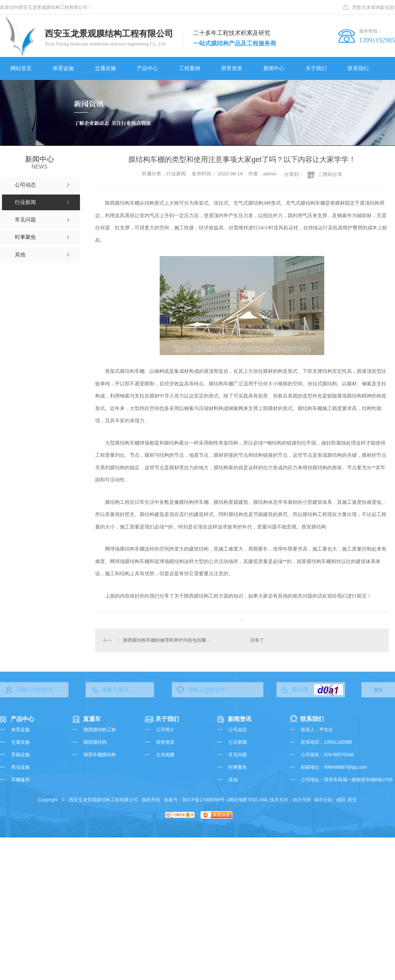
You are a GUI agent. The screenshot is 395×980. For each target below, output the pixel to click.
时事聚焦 (238, 767)
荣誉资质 (165, 742)
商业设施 (20, 767)
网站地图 (238, 800)
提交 (378, 690)
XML (264, 800)
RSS (253, 800)
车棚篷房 (20, 780)
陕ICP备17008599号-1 (205, 800)
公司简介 (165, 730)
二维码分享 (330, 174)
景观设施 (20, 755)
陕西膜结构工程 (100, 730)
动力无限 (302, 800)
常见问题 (238, 755)
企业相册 (165, 755)
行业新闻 (238, 742)
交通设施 (20, 742)
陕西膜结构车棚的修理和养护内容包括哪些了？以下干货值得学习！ (169, 640)
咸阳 (341, 800)
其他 (233, 780)
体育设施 (20, 730)
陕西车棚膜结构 (100, 755)
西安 (352, 800)
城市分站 (323, 800)
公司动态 (238, 730)
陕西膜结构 (95, 742)
